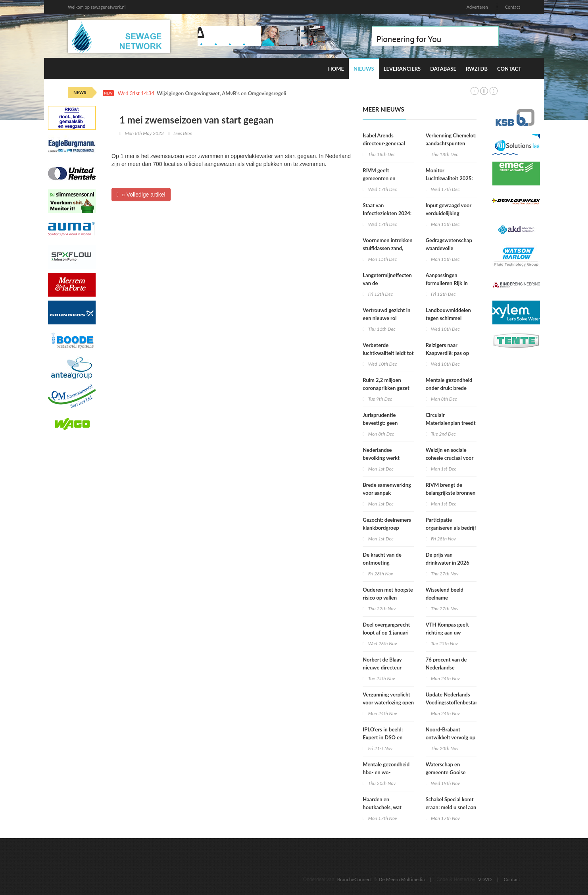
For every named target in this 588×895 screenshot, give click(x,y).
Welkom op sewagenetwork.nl (97, 7)
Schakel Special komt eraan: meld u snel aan (451, 803)
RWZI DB (477, 69)
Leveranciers (402, 69)
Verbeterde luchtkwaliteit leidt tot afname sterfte (388, 353)
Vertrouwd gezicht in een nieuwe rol (386, 314)
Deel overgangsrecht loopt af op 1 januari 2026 (386, 633)
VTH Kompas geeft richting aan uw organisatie (447, 633)
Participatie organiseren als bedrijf (451, 524)
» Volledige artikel (141, 195)
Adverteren (477, 7)
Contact (513, 7)
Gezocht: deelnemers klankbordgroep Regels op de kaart (387, 528)
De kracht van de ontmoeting (382, 559)
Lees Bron (183, 133)
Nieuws (364, 69)
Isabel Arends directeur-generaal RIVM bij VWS (384, 143)
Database (443, 69)
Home (336, 69)
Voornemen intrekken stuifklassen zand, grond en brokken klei (387, 248)
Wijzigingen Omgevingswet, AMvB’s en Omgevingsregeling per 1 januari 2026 (246, 94)
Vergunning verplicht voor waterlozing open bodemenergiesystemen (390, 702)
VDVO (485, 879)
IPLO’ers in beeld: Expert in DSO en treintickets (383, 737)
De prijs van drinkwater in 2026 (448, 559)
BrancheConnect (355, 879)
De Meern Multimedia (402, 879)
